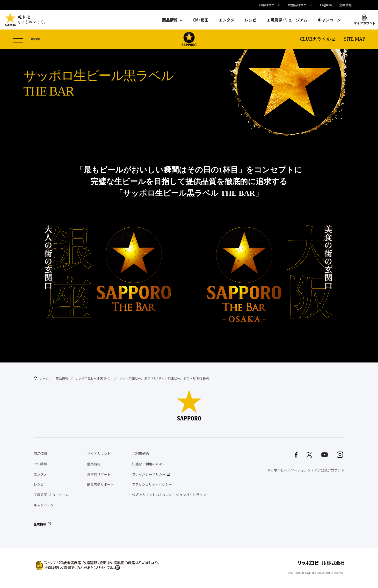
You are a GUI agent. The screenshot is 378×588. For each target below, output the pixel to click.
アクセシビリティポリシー (152, 484)
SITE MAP (354, 39)
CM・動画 (201, 20)
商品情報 (170, 20)
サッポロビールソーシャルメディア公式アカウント (306, 470)
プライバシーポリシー (149, 474)
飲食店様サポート (300, 5)
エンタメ (227, 20)
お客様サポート (270, 5)
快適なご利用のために (149, 464)
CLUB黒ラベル (315, 39)
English (326, 5)
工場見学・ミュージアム (287, 20)
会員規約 (94, 464)
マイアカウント (365, 23)
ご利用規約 (140, 453)
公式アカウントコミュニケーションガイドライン (169, 495)
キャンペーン (329, 20)
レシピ (250, 20)
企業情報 (345, 5)
